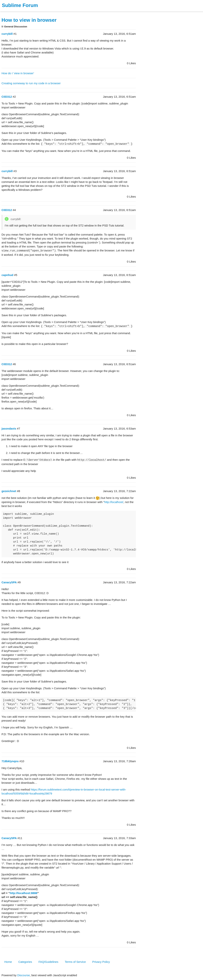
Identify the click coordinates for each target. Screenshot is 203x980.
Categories (25, 962)
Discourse (23, 975)
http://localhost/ (114, 502)
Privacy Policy (101, 962)
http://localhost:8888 (24, 893)
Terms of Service (75, 962)
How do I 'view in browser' (18, 73)
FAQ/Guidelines (48, 962)
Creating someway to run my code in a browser (31, 83)
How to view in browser (29, 20)
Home (8, 962)
